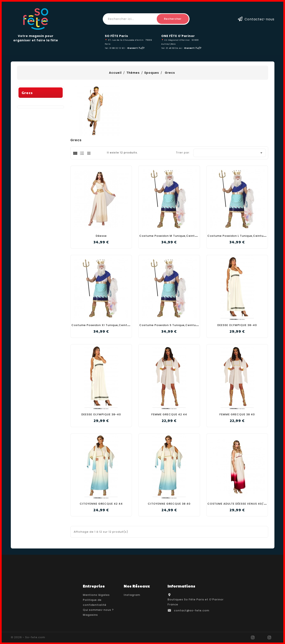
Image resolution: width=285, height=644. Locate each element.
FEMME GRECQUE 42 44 (169, 414)
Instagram (132, 595)
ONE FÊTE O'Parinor (178, 36)
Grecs (27, 150)
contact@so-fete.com (192, 610)
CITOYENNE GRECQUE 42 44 (101, 504)
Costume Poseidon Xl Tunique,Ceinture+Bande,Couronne (116, 325)
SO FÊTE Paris (116, 36)
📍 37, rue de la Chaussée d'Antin (124, 40)
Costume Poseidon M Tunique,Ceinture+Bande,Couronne (183, 236)
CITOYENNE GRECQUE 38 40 (169, 504)
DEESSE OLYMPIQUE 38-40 (237, 325)
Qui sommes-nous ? (98, 610)
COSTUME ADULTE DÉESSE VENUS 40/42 (237, 504)
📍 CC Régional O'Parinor (176, 40)
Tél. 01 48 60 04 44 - (173, 48)
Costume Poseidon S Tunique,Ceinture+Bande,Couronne (183, 325)
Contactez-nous (259, 19)
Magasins (90, 615)
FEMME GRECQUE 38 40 (237, 414)
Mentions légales (96, 595)
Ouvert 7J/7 (136, 48)
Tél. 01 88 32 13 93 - (116, 48)
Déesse (101, 236)
